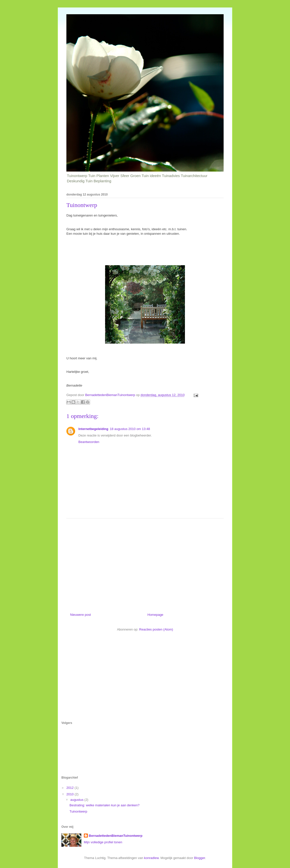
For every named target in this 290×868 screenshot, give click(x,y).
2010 (71, 794)
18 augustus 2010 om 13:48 (130, 429)
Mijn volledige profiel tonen (103, 842)
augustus (77, 800)
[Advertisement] (145, 564)
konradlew (151, 858)
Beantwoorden (89, 442)
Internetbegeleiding (93, 429)
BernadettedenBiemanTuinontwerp (116, 836)
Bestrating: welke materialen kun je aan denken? (104, 805)
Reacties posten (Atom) (156, 629)
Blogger (199, 858)
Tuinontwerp (78, 811)
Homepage (155, 615)
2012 (71, 788)
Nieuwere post (80, 615)
